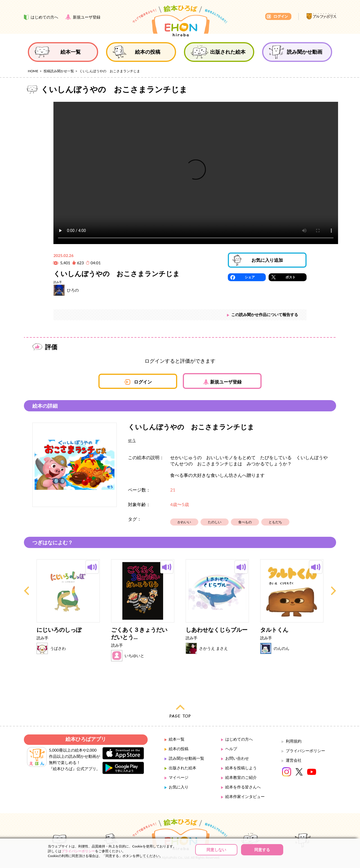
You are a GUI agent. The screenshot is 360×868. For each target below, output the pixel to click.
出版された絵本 (183, 768)
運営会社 (294, 760)
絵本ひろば (180, 21)
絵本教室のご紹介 (241, 777)
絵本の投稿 (179, 749)
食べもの (245, 522)
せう (132, 440)
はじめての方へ (239, 739)
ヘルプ (231, 749)
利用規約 (294, 741)
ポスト (291, 277)
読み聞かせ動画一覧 (186, 758)
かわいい (184, 522)
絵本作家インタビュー (245, 796)
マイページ (179, 777)
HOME (33, 71)
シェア (250, 277)
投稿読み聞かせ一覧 (59, 71)
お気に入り (179, 787)
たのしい (215, 522)
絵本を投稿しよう (241, 768)
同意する (262, 850)
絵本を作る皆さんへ (243, 787)
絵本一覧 (177, 739)
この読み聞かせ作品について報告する (265, 314)
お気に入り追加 (267, 260)
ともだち (275, 522)
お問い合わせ (237, 758)
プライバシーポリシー (305, 751)
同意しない (216, 850)
